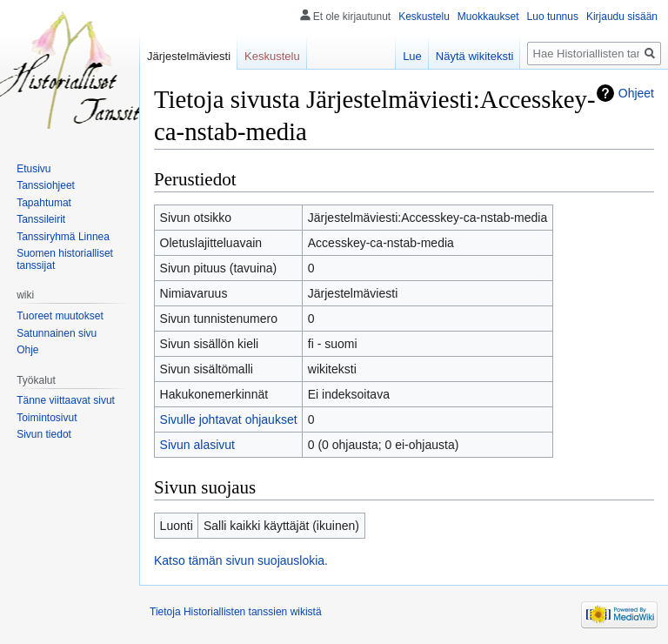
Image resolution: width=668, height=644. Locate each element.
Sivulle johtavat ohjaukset (229, 419)
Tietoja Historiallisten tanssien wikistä (236, 612)
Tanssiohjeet (46, 185)
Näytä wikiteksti (475, 56)
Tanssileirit (41, 219)
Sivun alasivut (197, 445)
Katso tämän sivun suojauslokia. (241, 560)
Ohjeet (636, 93)
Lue (412, 56)
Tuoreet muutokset (60, 316)
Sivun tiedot (44, 434)
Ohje (27, 350)
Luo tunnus (553, 17)
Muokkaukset (488, 17)
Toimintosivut (47, 418)
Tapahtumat (44, 203)
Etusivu (33, 169)
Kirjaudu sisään (622, 17)
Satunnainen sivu (57, 333)
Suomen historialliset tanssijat (65, 259)
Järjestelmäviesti (189, 56)
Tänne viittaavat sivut (66, 400)
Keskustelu (424, 17)
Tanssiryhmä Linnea (63, 237)
